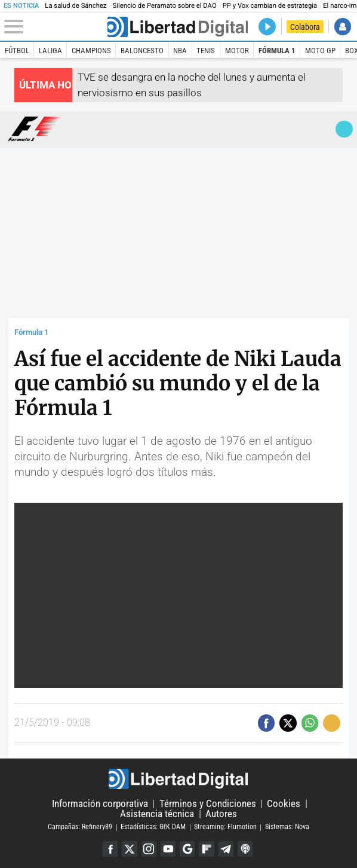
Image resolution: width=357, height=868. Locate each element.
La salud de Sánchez (76, 6)
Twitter (129, 849)
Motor (237, 51)
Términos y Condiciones (208, 803)
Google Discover (187, 849)
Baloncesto (142, 51)
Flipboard (206, 849)
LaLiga (50, 51)
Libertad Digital (179, 779)
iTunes (245, 849)
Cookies (284, 803)
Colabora (305, 27)
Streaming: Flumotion (225, 827)
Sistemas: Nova (287, 827)
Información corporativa (100, 803)
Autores (221, 814)
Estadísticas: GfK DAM (153, 827)
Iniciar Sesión (343, 27)
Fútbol (17, 51)
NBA (180, 51)
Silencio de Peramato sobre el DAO (164, 6)
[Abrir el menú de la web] (55, 27)
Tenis (206, 51)
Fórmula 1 (277, 51)
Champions (91, 51)
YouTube (168, 849)
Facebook (110, 849)
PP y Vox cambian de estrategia (270, 6)
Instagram (149, 849)
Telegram (226, 849)
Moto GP (320, 51)
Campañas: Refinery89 (80, 827)
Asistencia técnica (157, 814)
